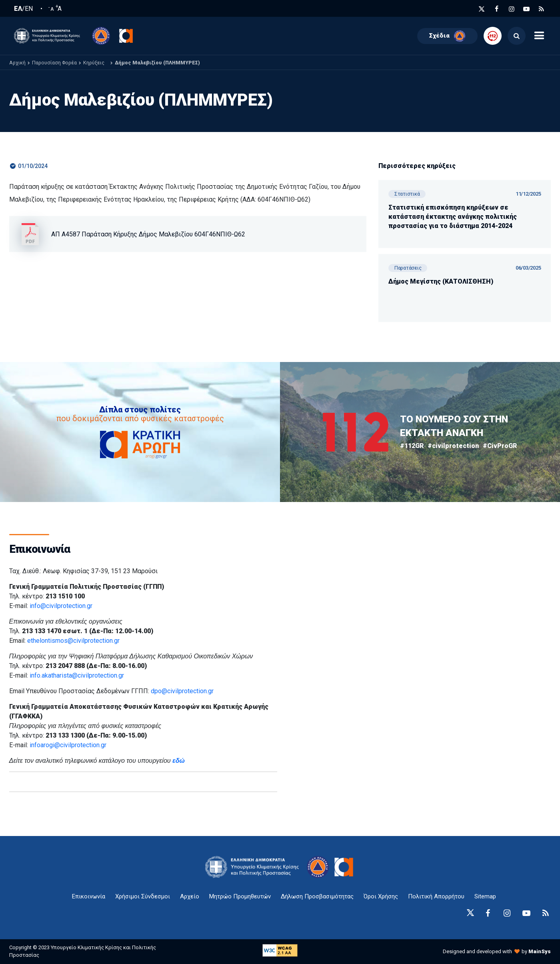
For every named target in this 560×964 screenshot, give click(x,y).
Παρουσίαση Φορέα (54, 63)
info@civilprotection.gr (61, 606)
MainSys (540, 951)
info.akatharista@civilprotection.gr (77, 675)
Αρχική (17, 63)
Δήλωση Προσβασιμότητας (317, 896)
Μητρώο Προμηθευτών (240, 896)
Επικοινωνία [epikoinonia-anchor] (89, 896)
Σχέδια (447, 36)
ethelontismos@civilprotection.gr (73, 641)
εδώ (179, 761)
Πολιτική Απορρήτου (436, 896)
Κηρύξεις (94, 63)
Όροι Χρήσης (381, 896)
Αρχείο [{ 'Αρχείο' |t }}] (190, 896)
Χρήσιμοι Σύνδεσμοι (143, 896)
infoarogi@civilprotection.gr (68, 745)
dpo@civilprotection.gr (182, 691)
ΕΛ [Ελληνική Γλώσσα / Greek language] (18, 9)
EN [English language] (29, 9)
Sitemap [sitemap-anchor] (485, 896)
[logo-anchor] (254, 867)
